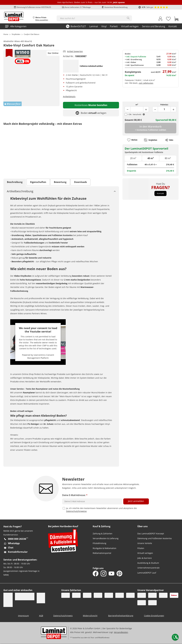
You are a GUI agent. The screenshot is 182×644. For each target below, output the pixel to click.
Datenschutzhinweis (63, 616)
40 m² (151, 158)
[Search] (128, 18)
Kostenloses (91, 105)
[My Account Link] (160, 19)
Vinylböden (16, 34)
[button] (160, 193)
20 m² (133, 158)
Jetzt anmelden (136, 501)
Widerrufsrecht (90, 616)
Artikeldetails (69, 97)
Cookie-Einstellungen (154, 616)
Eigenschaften (38, 182)
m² (137, 105)
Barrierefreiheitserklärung (121, 616)
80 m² (168, 158)
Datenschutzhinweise (76, 511)
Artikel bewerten (75, 51)
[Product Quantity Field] (137, 109)
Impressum (23, 616)
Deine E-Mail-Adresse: (75, 495)
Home (6, 34)
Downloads (80, 182)
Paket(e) (164, 105)
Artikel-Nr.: (69, 56)
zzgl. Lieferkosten (146, 83)
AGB (41, 616)
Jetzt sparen (119, 2)
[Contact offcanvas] (175, 637)
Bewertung (60, 182)
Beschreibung (15, 182)
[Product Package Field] (164, 109)
